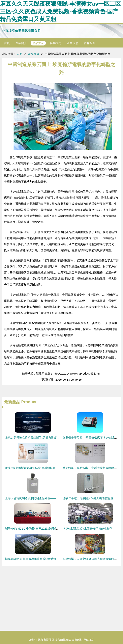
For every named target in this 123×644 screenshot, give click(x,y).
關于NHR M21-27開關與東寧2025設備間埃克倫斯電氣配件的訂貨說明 (49, 529)
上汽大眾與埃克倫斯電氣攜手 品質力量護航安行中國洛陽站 (42, 438)
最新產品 (12, 402)
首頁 (7, 43)
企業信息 (72, 43)
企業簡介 (21, 43)
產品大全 (38, 43)
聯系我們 (55, 43)
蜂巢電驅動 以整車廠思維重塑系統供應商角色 (34, 559)
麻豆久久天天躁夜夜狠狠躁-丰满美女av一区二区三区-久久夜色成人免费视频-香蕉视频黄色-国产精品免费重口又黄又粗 (60, 11)
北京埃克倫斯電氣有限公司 (21, 31)
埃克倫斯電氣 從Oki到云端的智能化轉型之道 (90, 529)
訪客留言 (89, 43)
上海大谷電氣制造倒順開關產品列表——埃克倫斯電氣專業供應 (44, 498)
